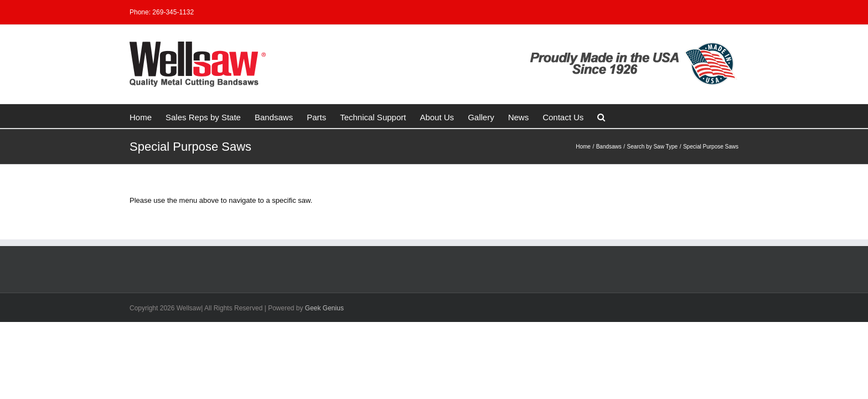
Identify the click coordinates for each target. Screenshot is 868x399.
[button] (551, 116)
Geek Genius (324, 308)
